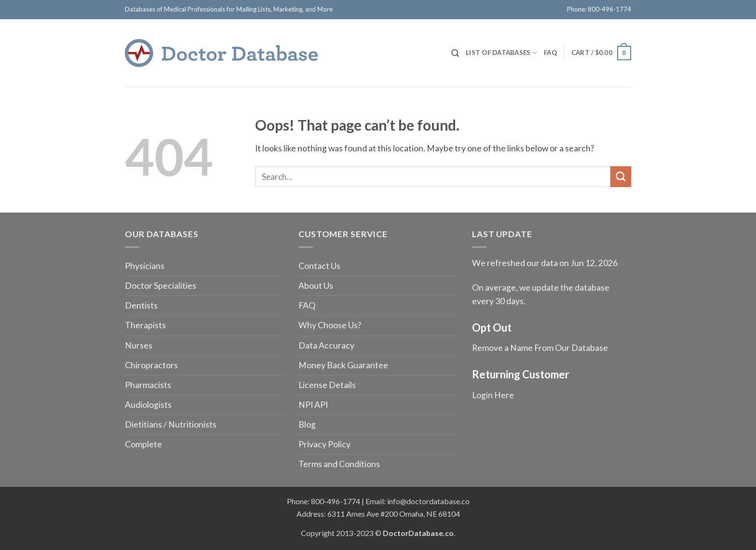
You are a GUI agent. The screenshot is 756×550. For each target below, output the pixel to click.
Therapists (145, 325)
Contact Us (319, 266)
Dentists (141, 305)
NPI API (313, 405)
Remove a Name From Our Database (540, 348)
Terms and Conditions (339, 464)
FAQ (550, 53)
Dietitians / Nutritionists (171, 424)
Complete (143, 444)
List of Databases (501, 53)
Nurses (139, 345)
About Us (316, 286)
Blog (307, 424)
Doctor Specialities (161, 286)
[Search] (455, 53)
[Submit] (621, 177)
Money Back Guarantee (343, 365)
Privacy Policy (324, 444)
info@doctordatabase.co (428, 501)
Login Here (493, 395)
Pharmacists (148, 385)
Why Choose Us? (330, 325)
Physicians (145, 266)
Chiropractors (151, 365)
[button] (601, 53)
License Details (327, 385)
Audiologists (148, 405)
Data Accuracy (326, 345)
